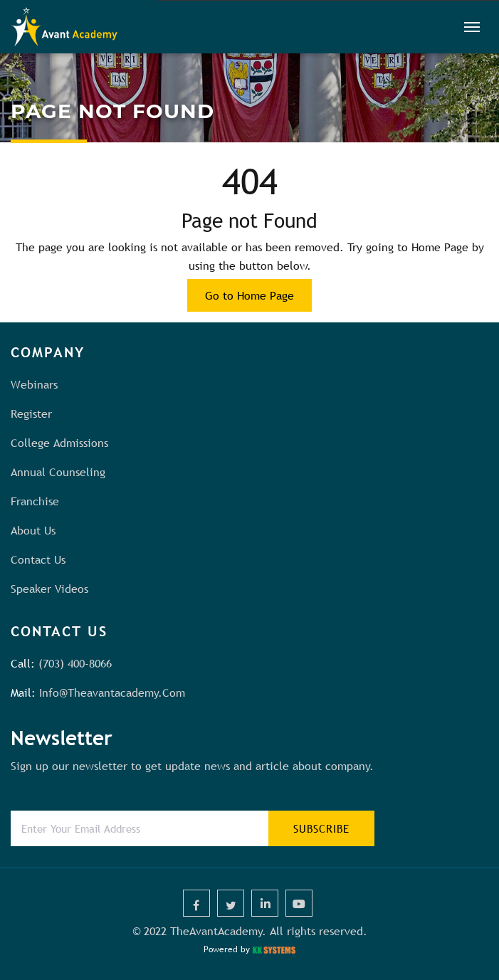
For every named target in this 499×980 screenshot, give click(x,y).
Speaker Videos (49, 589)
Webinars (34, 384)
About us (33, 530)
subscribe (321, 828)
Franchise (35, 501)
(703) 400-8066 (75, 663)
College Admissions (59, 443)
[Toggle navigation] (472, 27)
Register (31, 413)
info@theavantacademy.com (112, 692)
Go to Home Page (249, 295)
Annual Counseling (58, 472)
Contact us (38, 559)
